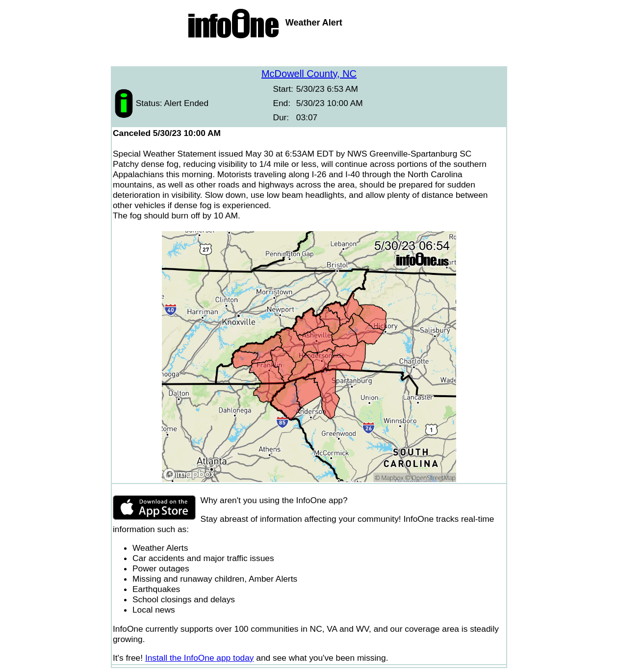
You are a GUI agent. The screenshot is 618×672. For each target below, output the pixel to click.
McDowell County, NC (309, 74)
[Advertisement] (309, 54)
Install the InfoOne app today (200, 658)
